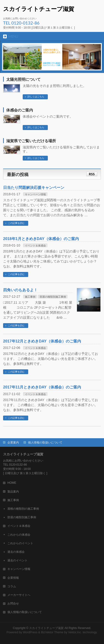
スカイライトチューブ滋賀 (39, 9)
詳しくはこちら (36, 97)
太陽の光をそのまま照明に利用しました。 (55, 86)
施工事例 (30, 297)
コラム (12, 586)
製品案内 (13, 492)
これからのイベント (20, 543)
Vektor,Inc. (75, 632)
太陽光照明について (23, 79)
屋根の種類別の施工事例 (23, 509)
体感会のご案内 (20, 110)
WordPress (30, 632)
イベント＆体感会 (35, 246)
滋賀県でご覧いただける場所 (31, 141)
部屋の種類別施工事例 (53, 297)
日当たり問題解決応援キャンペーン (34, 188)
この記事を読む (16, 223)
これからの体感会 (19, 535)
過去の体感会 (16, 552)
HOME (12, 483)
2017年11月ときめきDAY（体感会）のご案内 (42, 387)
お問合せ (13, 604)
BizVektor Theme (52, 632)
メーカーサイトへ (19, 595)
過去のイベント (17, 560)
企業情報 (13, 578)
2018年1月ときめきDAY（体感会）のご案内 (41, 239)
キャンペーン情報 (35, 194)
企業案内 (13, 443)
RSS (92, 174)
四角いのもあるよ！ (20, 290)
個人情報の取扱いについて (45, 443)
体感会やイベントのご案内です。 (48, 116)
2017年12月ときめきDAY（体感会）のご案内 (42, 341)
